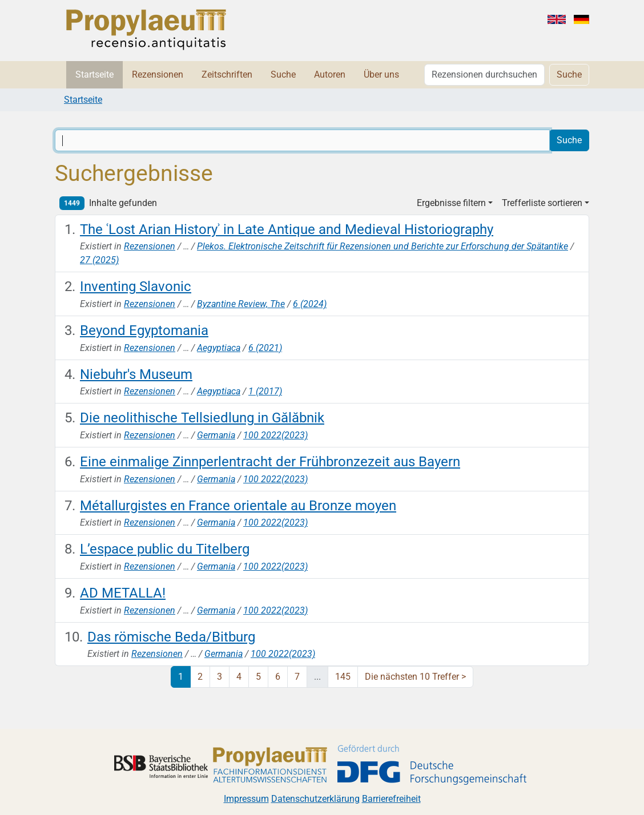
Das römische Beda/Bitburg (171, 637)
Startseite (94, 74)
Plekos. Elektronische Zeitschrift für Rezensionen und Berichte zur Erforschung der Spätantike (383, 246)
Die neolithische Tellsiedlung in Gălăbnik (202, 418)
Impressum (246, 799)
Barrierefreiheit (391, 799)
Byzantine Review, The (241, 304)
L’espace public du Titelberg (165, 549)
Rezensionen (158, 74)
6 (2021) (265, 348)
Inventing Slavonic (136, 287)
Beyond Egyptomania (144, 330)
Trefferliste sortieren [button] (542, 203)
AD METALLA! (123, 593)
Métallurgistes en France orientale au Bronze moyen (238, 506)
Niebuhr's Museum (136, 374)
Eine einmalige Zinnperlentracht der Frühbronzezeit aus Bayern (270, 462)
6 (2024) (310, 304)
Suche (283, 74)
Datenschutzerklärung (315, 799)
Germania (216, 435)
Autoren (330, 74)
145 (343, 677)
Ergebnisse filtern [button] (451, 203)
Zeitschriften (227, 74)
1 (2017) (265, 391)
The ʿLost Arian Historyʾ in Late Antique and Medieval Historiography (287, 229)
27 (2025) (99, 260)
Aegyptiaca (219, 348)
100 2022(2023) (275, 435)
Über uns (381, 74)
